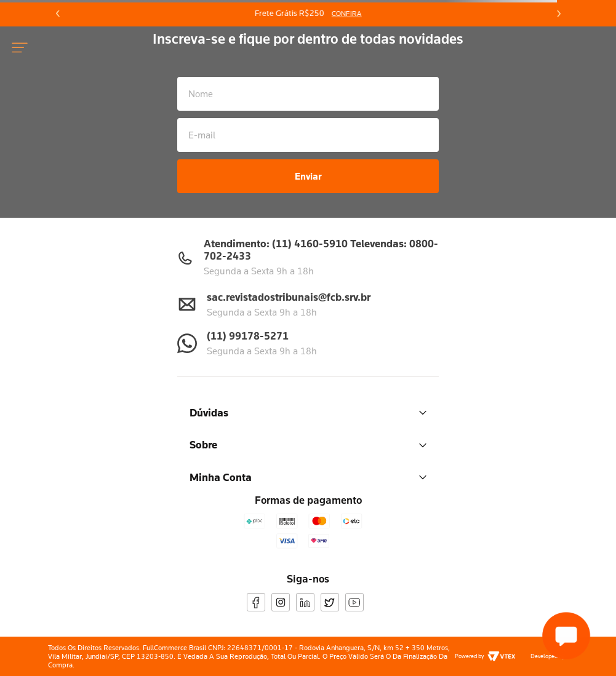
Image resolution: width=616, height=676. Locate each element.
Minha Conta (308, 477)
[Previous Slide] (58, 14)
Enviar (308, 176)
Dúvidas (308, 412)
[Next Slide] (558, 14)
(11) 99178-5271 (248, 336)
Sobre (308, 444)
